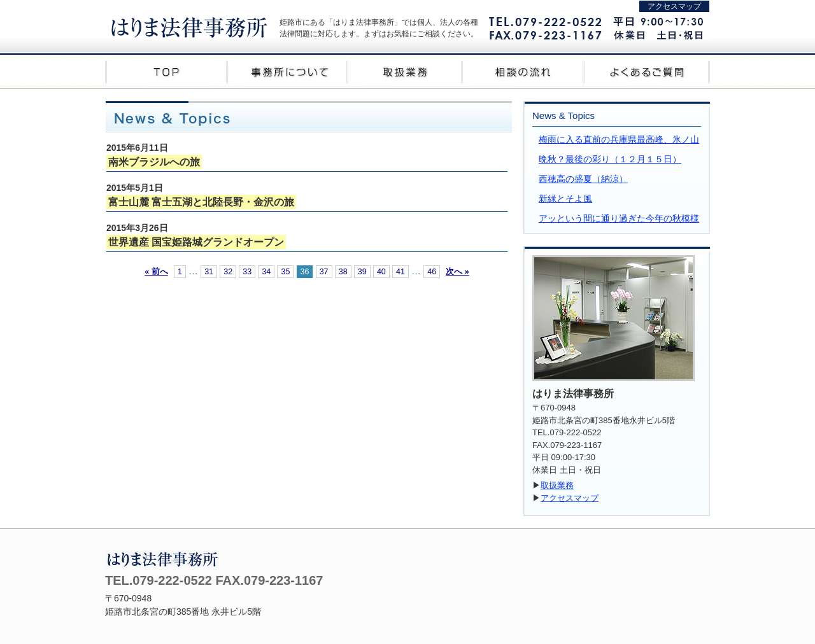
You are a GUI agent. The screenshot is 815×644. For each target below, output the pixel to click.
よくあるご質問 (649, 71)
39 (362, 272)
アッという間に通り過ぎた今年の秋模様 (619, 218)
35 (285, 272)
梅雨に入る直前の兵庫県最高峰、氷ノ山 (619, 139)
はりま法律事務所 (189, 26)
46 (432, 272)
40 (381, 272)
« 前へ (156, 272)
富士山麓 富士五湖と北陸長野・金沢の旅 (201, 202)
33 (247, 272)
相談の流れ (528, 71)
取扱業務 (407, 71)
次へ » (457, 272)
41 (400, 272)
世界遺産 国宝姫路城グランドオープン (196, 242)
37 (324, 272)
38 (343, 272)
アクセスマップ (674, 6)
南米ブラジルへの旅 (154, 162)
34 (266, 272)
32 (228, 272)
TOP (166, 71)
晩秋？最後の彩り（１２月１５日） (610, 159)
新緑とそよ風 (565, 199)
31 (209, 272)
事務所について (287, 71)
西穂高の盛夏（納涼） (583, 179)
